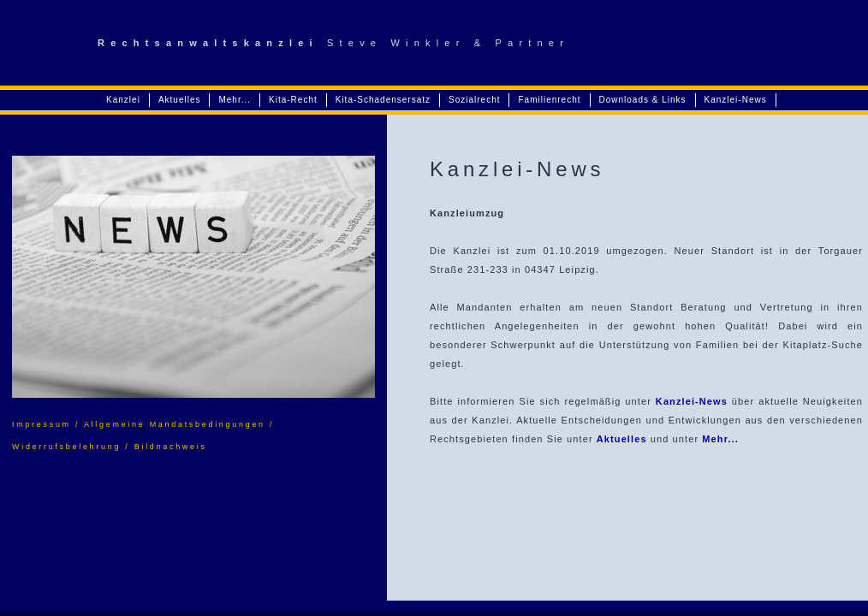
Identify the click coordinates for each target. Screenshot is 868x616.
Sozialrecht (474, 100)
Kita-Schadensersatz (383, 100)
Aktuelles (180, 100)
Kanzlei (123, 100)
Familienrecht (549, 100)
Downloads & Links (643, 100)
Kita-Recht (293, 100)
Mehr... (235, 100)
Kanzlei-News (736, 100)
